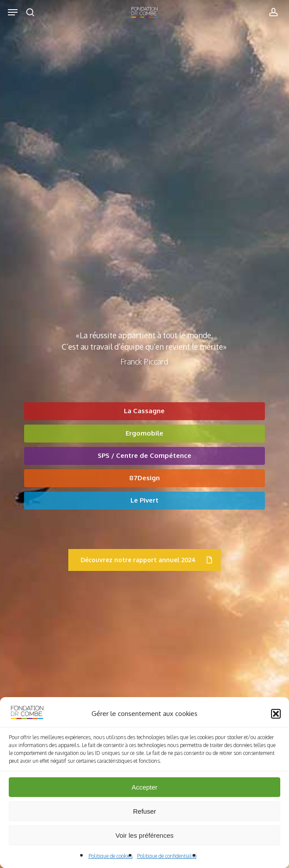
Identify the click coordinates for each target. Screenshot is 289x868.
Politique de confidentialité (167, 856)
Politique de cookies (111, 856)
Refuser (145, 811)
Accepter (144, 787)
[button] (276, 714)
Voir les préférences (145, 835)
